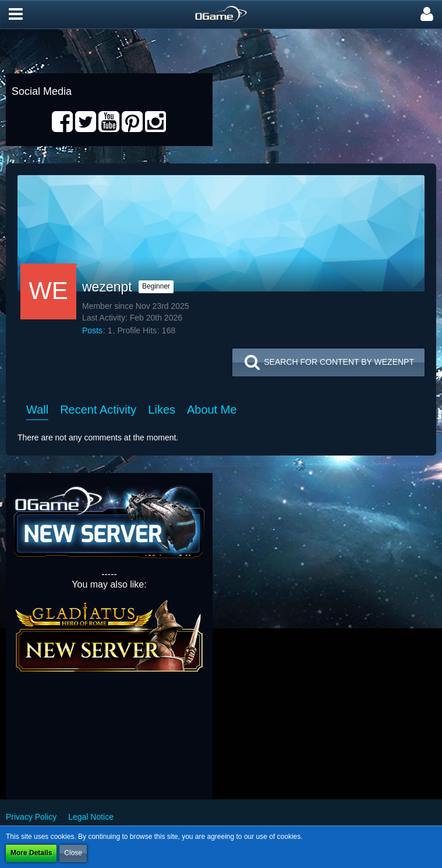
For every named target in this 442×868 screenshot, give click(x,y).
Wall (37, 410)
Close (73, 853)
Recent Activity (98, 410)
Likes (162, 410)
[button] (16, 15)
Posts (92, 330)
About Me (212, 410)
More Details (31, 853)
